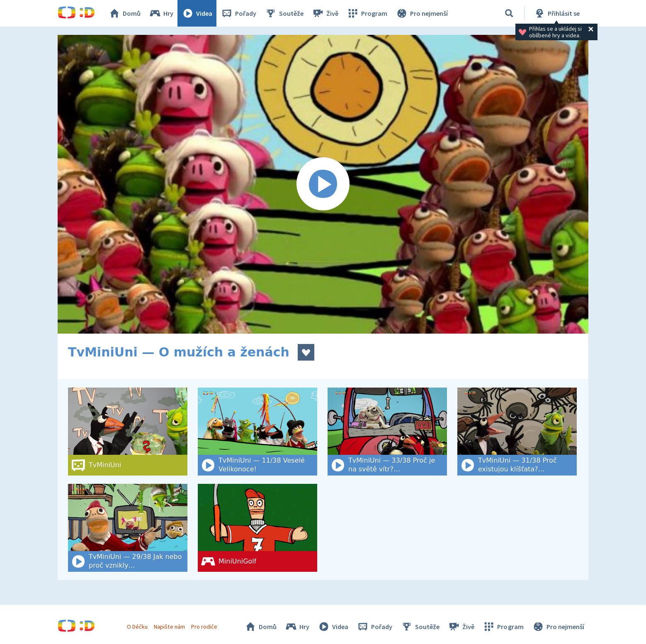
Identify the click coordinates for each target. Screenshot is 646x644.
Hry (161, 13)
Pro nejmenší (422, 13)
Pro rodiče (204, 627)
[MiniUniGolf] (257, 528)
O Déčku (137, 627)
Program (367, 13)
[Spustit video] (323, 184)
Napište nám (169, 627)
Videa (197, 13)
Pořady (238, 13)
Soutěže (284, 13)
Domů (124, 13)
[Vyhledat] (509, 13)
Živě (325, 13)
